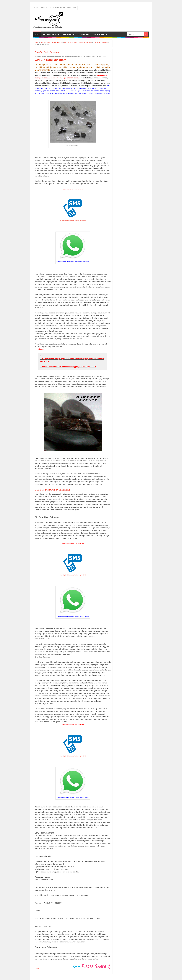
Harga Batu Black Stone (99, 56)
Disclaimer (72, 8)
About (37, 8)
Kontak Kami (84, 34)
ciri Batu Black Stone (71, 56)
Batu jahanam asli (58, 56)
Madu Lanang (69, 34)
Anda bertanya (100, 34)
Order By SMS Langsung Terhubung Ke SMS (73, 221)
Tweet (37, 969)
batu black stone (47, 56)
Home (37, 34)
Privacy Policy (59, 8)
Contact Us (46, 8)
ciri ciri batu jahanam (84, 56)
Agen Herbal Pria (51, 34)
